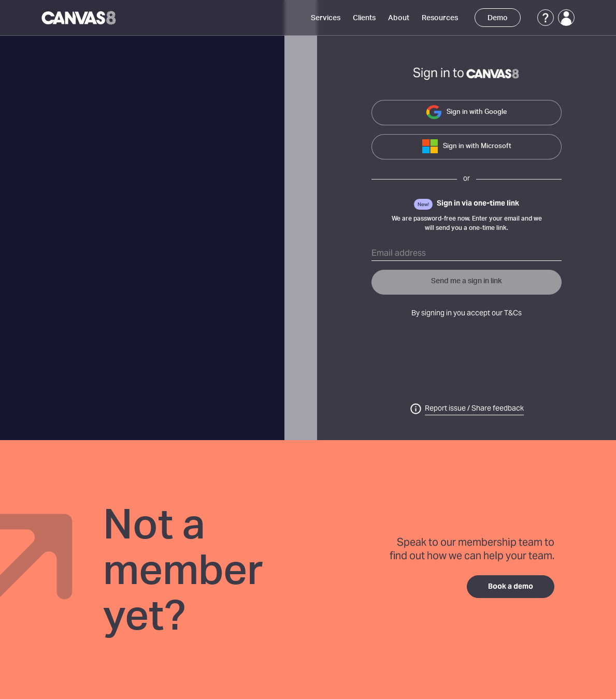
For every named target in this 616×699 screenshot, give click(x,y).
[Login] (566, 18)
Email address (399, 254)
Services (326, 18)
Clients (364, 18)
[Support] (546, 18)
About (399, 18)
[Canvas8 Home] (80, 18)
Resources (440, 18)
